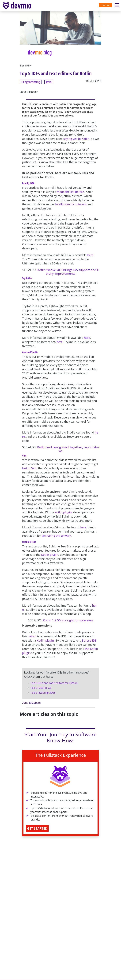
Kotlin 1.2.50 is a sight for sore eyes (68, 620)
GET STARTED (37, 828)
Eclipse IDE (89, 640)
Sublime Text (29, 542)
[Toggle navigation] (18, 5)
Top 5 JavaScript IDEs (43, 693)
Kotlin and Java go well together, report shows (68, 449)
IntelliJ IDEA (28, 183)
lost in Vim (29, 468)
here (90, 255)
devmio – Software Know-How (17, 5)
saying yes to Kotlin (76, 139)
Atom (33, 636)
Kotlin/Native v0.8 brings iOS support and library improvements (68, 272)
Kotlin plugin (63, 512)
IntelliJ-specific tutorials (71, 204)
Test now (106, 5)
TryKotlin (27, 278)
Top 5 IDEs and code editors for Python (54, 683)
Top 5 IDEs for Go (41, 688)
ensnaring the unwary (56, 536)
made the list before (70, 192)
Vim (24, 455)
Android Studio (30, 352)
